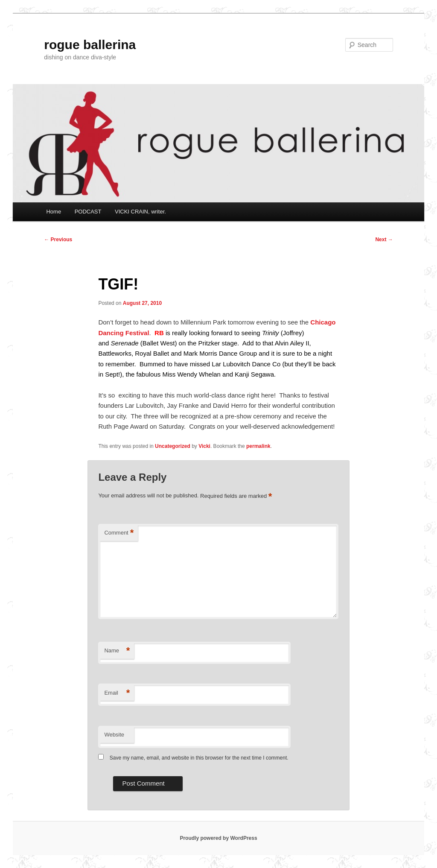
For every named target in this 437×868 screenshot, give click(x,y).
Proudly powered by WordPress (218, 838)
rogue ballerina (90, 45)
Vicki (204, 446)
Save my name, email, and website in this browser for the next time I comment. (199, 758)
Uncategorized (173, 446)
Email (117, 693)
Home (54, 212)
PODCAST (88, 212)
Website (114, 735)
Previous (58, 240)
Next (384, 240)
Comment (119, 533)
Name (117, 651)
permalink (258, 446)
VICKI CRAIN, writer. (140, 212)
